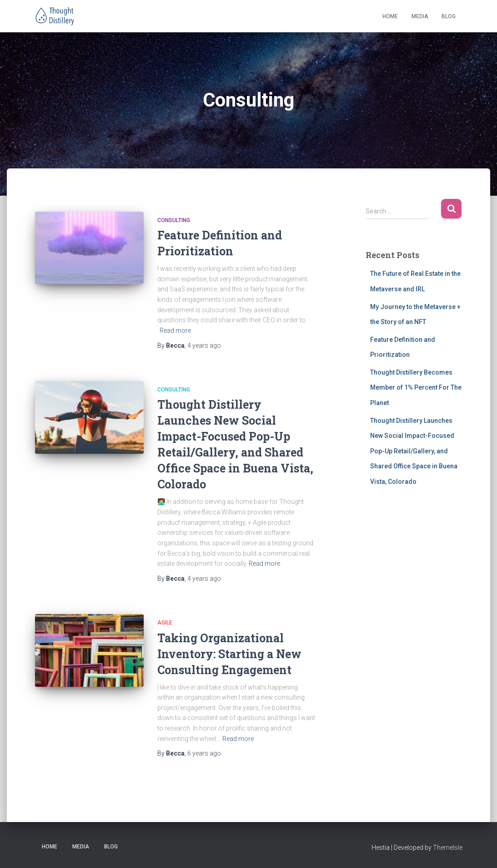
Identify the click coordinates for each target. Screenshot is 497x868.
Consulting (174, 220)
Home (390, 16)
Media (420, 16)
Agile (165, 623)
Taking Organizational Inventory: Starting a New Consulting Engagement (229, 654)
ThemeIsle (448, 848)
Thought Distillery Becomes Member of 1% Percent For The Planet (416, 388)
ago (204, 345)
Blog (449, 16)
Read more (175, 330)
